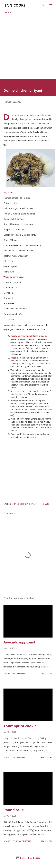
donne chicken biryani (24, 504)
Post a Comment (22, 841)
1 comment (19, 757)
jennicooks (14, 5)
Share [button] (46, 504)
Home (8, 12)
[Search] (44, 5)
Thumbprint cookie (20, 726)
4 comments (19, 674)
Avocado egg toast (19, 642)
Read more (47, 674)
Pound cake (14, 810)
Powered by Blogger (28, 858)
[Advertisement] (28, 50)
